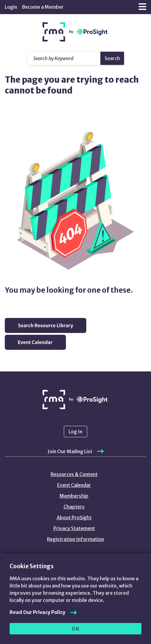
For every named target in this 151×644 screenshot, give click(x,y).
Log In (75, 432)
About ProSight (74, 517)
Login (11, 7)
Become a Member (43, 7)
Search (112, 58)
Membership (74, 496)
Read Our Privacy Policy (37, 612)
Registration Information (75, 539)
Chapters (74, 507)
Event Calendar (74, 485)
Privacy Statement (74, 528)
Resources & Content (74, 474)
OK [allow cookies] (76, 629)
